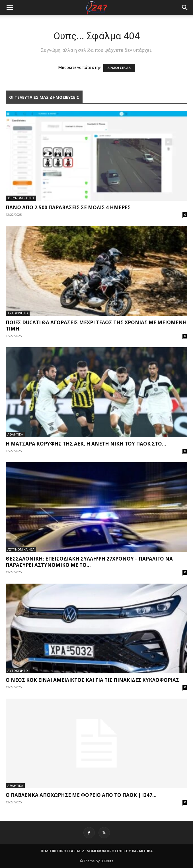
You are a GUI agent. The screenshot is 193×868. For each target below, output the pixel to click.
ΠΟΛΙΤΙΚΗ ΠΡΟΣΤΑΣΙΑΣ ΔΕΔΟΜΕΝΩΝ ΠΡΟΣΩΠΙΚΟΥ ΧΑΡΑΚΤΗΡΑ (97, 851)
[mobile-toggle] (10, 8)
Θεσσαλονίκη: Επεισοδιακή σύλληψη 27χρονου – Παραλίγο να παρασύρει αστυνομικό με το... (89, 562)
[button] (185, 8)
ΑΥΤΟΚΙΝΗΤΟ (18, 313)
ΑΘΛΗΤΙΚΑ (15, 434)
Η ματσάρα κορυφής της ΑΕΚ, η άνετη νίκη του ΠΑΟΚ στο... (86, 444)
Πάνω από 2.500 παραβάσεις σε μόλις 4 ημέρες (68, 207)
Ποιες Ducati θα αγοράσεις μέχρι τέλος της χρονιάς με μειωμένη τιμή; (96, 326)
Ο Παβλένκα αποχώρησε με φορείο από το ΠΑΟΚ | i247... (81, 795)
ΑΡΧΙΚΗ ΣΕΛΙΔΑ (119, 68)
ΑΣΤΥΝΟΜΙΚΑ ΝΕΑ (21, 198)
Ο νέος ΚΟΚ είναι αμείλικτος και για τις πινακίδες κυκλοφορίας (92, 680)
